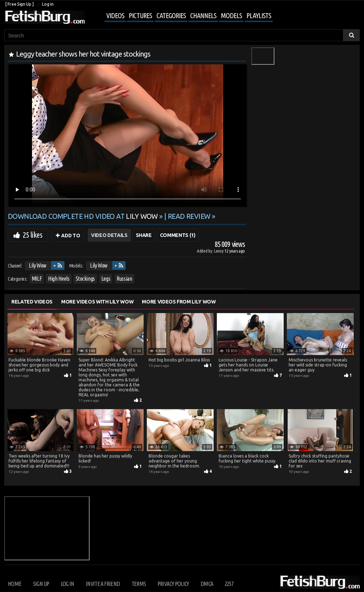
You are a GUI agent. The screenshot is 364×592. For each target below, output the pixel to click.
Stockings (85, 279)
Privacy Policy (173, 584)
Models (231, 15)
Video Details (109, 235)
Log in (48, 4)
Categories (171, 15)
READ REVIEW (189, 216)
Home (15, 584)
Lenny (219, 251)
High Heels (59, 279)
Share (144, 235)
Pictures (140, 15)
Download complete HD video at (84, 216)
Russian (124, 279)
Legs (106, 279)
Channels (203, 15)
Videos (115, 15)
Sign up (41, 584)
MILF (37, 279)
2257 (229, 584)
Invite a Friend (103, 584)
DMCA (207, 584)
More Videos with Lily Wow (97, 302)
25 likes (33, 235)
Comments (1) (178, 235)
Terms (139, 584)
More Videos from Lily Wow (179, 302)
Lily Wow (38, 265)
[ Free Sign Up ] (19, 4)
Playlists (259, 15)
